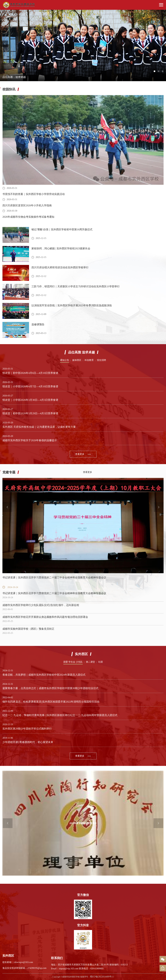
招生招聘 (101, 360)
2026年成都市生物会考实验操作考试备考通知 (28, 217)
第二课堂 (90, 662)
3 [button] (163, 71)
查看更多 (80, 454)
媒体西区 (77, 360)
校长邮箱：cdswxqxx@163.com (18, 962)
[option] (83, 45)
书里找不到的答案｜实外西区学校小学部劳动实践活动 (34, 194)
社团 (101, 662)
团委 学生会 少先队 (73, 662)
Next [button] (161, 44)
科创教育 (89, 360)
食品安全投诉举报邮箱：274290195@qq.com (24, 968)
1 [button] (154, 71)
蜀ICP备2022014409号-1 (102, 977)
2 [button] (159, 71)
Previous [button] (5, 44)
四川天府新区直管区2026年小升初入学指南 (27, 205)
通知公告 (65, 360)
